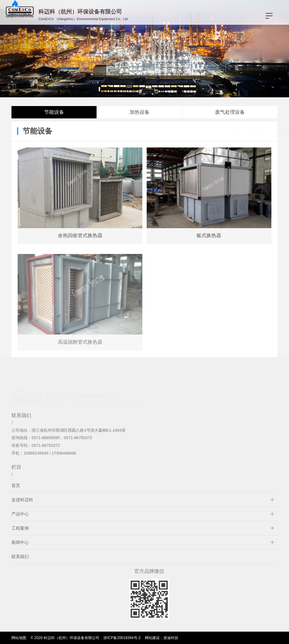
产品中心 (238, 131)
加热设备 (140, 112)
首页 (16, 490)
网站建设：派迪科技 (162, 638)
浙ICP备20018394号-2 (122, 638)
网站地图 (19, 638)
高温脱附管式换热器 (80, 347)
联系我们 (20, 561)
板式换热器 (209, 235)
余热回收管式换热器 (80, 235)
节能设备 (54, 112)
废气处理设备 (230, 112)
